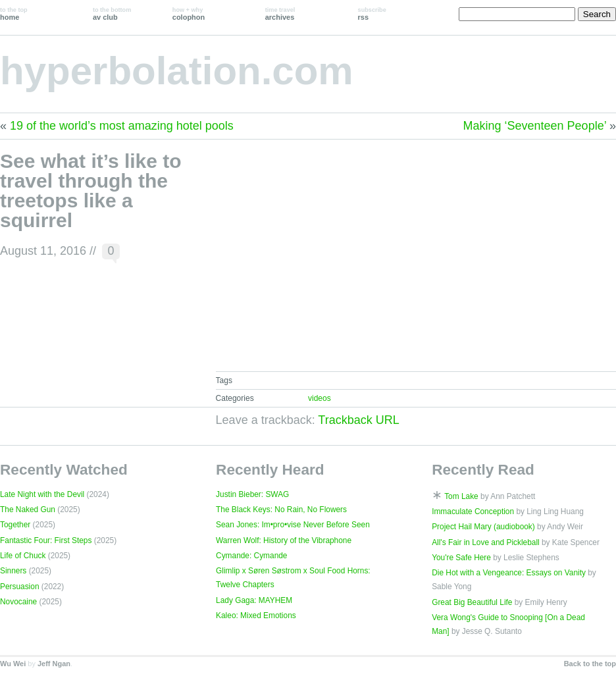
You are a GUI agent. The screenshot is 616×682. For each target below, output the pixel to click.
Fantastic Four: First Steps (46, 540)
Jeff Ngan (54, 664)
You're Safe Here (461, 558)
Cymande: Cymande (251, 556)
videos (320, 398)
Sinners (13, 571)
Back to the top (590, 664)
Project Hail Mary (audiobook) (483, 527)
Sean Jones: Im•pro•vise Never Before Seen (293, 525)
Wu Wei (13, 664)
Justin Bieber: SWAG (252, 494)
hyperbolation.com (177, 71)
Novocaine (18, 602)
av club (112, 14)
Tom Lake (461, 496)
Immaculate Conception (473, 511)
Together (15, 525)
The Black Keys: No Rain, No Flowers (281, 510)
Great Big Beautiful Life (472, 602)
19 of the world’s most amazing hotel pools (122, 126)
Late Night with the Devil (42, 494)
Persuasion (20, 587)
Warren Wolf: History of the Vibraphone (284, 540)
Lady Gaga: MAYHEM (254, 600)
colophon (189, 14)
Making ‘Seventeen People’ (535, 126)
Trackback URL (358, 420)
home (14, 14)
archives (280, 14)
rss (372, 14)
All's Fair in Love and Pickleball (486, 542)
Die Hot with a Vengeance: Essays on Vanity (509, 573)
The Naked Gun (28, 510)
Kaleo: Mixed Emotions (256, 616)
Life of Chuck (23, 556)
